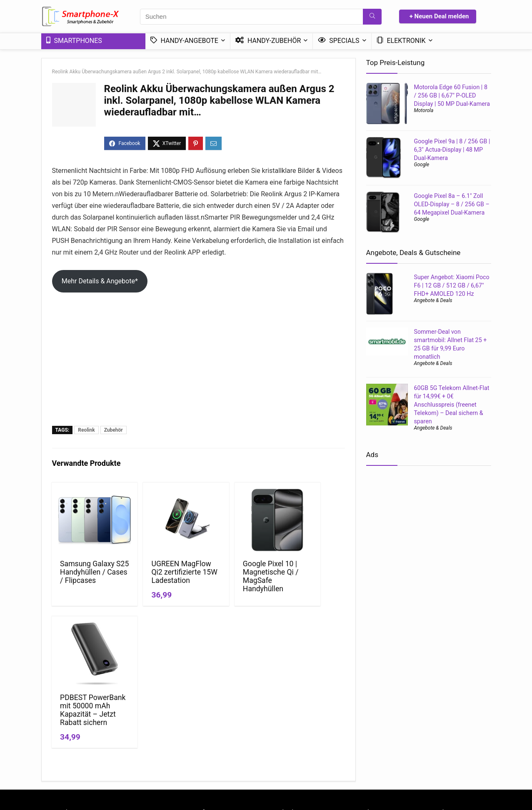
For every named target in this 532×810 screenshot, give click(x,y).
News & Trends (288, 715)
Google (422, 165)
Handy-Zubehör (268, 41)
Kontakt (206, 738)
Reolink (86, 430)
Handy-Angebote (184, 41)
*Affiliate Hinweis (218, 727)
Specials (338, 41)
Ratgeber (280, 727)
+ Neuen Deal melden (439, 16)
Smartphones (74, 41)
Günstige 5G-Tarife (447, 715)
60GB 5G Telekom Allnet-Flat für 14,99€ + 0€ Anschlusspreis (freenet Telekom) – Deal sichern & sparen (452, 405)
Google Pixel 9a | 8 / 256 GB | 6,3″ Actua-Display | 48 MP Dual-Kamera (452, 150)
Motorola (424, 110)
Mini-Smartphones (292, 738)
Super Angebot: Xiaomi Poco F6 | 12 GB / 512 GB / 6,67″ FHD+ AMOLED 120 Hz (452, 285)
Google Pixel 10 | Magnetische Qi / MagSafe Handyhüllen (235, 576)
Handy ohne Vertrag (376, 727)
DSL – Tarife (439, 738)
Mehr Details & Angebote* (100, 281)
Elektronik (401, 41)
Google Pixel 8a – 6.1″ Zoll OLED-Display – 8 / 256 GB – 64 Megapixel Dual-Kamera (452, 204)
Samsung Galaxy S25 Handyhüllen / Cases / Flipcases (83, 580)
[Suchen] (372, 17)
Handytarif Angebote (377, 738)
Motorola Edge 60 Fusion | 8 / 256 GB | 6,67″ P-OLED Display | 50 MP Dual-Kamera (452, 95)
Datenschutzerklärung (224, 715)
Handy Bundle (441, 727)
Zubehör (114, 430)
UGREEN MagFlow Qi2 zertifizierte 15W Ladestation (156, 580)
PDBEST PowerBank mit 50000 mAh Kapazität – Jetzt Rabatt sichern (309, 585)
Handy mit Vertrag (373, 715)
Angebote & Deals (433, 300)
